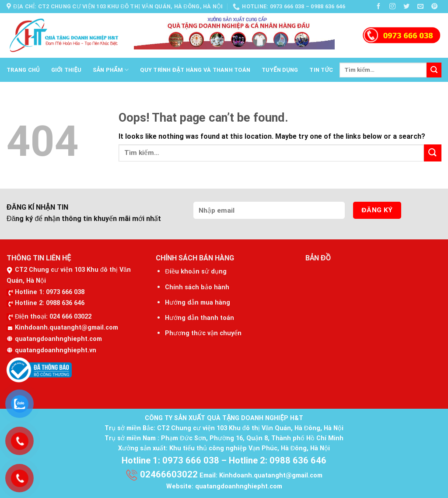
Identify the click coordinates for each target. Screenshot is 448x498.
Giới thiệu (66, 70)
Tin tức (321, 70)
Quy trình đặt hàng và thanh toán (195, 70)
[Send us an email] (421, 6)
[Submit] (434, 70)
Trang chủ (23, 70)
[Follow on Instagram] (393, 6)
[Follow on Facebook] (379, 6)
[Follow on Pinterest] (435, 6)
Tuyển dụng (280, 70)
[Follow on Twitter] (407, 6)
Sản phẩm (111, 70)
